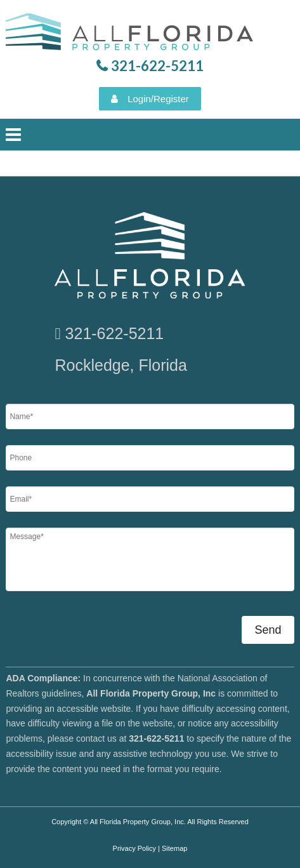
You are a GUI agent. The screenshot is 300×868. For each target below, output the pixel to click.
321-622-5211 (115, 333)
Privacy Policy (134, 848)
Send (268, 630)
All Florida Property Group (131, 35)
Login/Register (158, 99)
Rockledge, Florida (121, 365)
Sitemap (174, 848)
